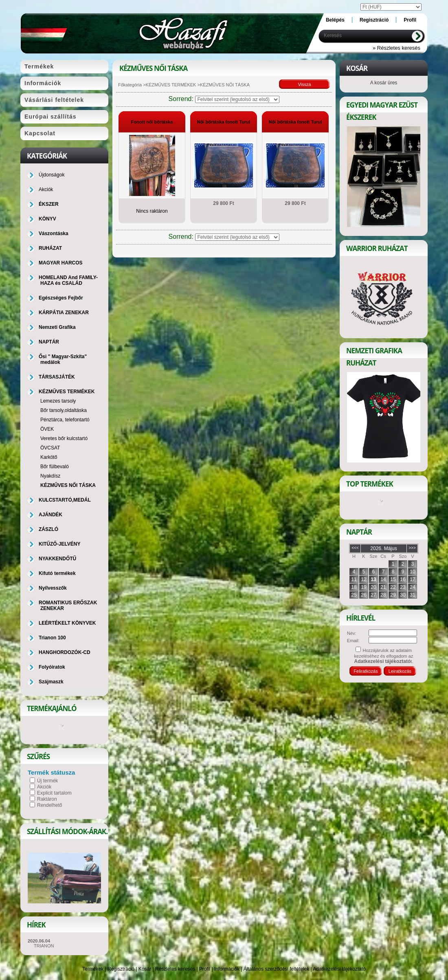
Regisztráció (121, 969)
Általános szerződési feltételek (276, 969)
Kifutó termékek (57, 573)
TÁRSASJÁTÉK (57, 377)
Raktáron (47, 799)
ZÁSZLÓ (48, 529)
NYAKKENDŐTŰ (57, 559)
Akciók (44, 787)
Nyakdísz (50, 476)
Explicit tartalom (54, 793)
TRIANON (44, 946)
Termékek (93, 969)
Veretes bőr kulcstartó (64, 438)
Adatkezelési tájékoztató (339, 969)
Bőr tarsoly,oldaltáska (64, 410)
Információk (227, 969)
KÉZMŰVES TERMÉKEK (171, 85)
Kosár (145, 969)
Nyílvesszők (53, 588)
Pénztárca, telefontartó (65, 420)
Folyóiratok (52, 667)
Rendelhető (49, 805)
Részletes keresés (175, 969)
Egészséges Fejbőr (61, 298)
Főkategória (130, 85)
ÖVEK (47, 429)
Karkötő (49, 457)
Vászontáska (54, 233)
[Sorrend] (237, 99)
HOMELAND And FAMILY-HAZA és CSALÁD (68, 280)
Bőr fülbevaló (55, 467)
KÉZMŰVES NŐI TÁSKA (68, 485)
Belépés (335, 20)
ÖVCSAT (50, 448)
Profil (205, 969)
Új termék (47, 781)
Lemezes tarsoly (58, 401)
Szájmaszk (51, 682)
